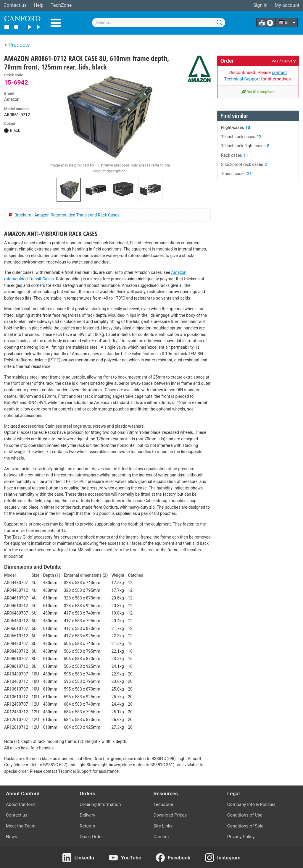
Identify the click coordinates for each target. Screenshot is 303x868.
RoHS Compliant (258, 92)
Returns (87, 826)
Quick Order (91, 837)
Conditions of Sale (245, 826)
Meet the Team (21, 826)
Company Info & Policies (251, 804)
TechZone (61, 5)
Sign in (260, 5)
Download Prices (170, 815)
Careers (161, 837)
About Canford (20, 804)
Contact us (15, 5)
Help (39, 5)
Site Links (163, 826)
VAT (275, 61)
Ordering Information (100, 804)
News (12, 837)
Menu (56, 23)
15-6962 (79, 481)
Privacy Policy (241, 837)
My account (287, 5)
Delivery (289, 61)
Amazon (12, 99)
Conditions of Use (245, 815)
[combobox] (159, 23)
